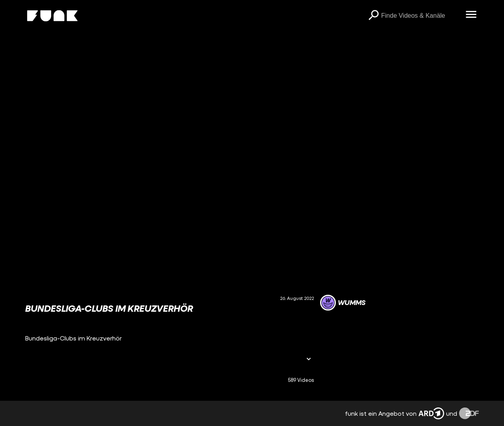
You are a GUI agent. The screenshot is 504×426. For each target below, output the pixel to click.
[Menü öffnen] (471, 15)
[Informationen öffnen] (309, 360)
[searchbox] (421, 16)
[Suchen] (373, 16)
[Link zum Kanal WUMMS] (343, 303)
